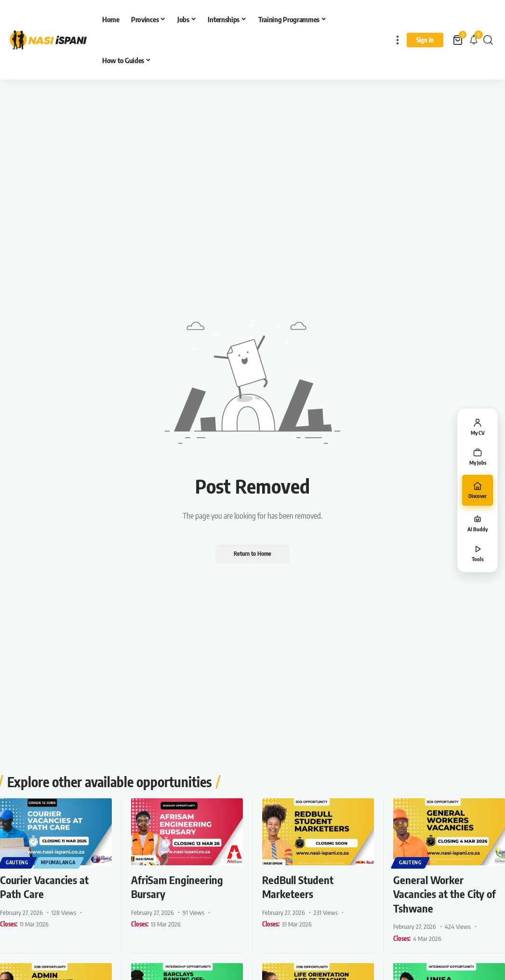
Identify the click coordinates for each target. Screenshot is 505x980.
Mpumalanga (59, 862)
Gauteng (17, 862)
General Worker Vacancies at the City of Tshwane (445, 893)
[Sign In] (425, 40)
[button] (398, 40)
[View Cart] (458, 40)
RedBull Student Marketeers (298, 887)
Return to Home (252, 554)
